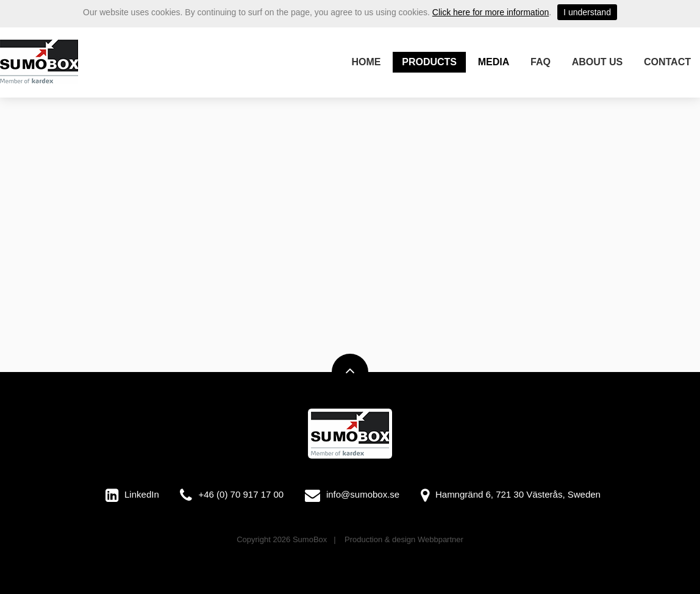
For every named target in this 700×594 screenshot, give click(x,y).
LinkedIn (142, 494)
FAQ (541, 62)
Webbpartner (441, 539)
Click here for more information (491, 12)
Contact (667, 62)
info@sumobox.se (363, 494)
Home (366, 62)
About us (598, 62)
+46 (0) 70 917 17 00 (241, 494)
